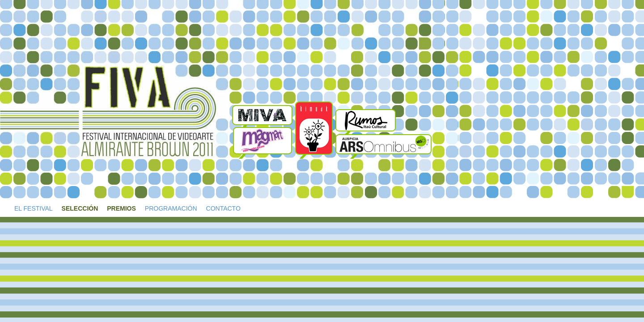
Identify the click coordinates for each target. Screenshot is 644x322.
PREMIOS (121, 208)
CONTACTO (223, 208)
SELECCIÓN (80, 208)
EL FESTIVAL (34, 208)
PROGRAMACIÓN (171, 208)
